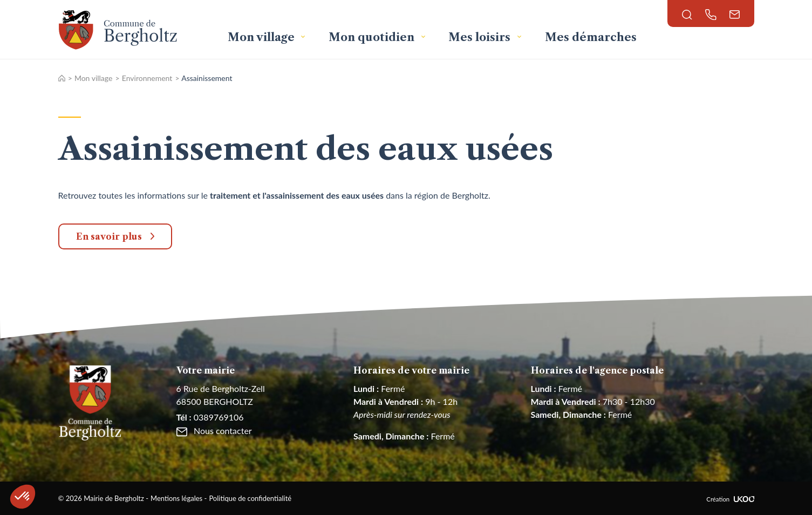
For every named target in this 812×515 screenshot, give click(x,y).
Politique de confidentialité (250, 498)
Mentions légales (176, 498)
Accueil (62, 78)
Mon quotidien (373, 37)
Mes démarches (591, 37)
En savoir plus (109, 236)
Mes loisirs (481, 37)
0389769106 (210, 417)
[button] (23, 497)
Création (730, 499)
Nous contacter (214, 431)
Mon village (262, 37)
